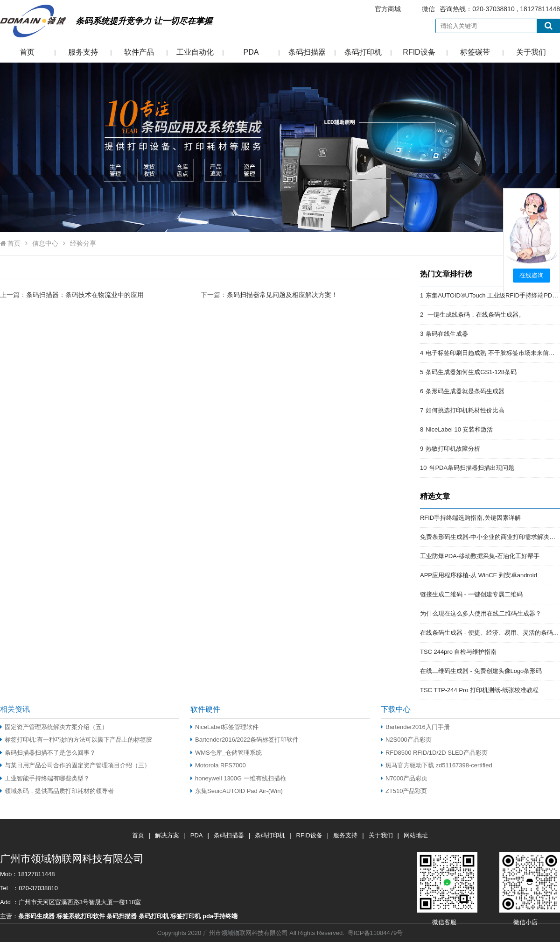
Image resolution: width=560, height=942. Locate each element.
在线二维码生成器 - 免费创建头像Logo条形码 (481, 671)
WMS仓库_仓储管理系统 (226, 753)
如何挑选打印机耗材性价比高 (465, 410)
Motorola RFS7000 (218, 765)
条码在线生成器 (447, 334)
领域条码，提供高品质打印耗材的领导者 (57, 791)
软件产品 (139, 52)
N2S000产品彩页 (406, 740)
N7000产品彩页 (404, 778)
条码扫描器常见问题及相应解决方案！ (282, 295)
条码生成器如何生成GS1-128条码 (471, 372)
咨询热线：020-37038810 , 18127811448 (462, 9)
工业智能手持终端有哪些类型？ (45, 778)
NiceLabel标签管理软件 (224, 727)
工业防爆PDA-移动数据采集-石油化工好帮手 (480, 556)
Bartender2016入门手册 (415, 727)
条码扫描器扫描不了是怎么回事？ (48, 753)
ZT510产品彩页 (404, 791)
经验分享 (83, 243)
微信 (428, 9)
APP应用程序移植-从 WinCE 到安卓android (479, 575)
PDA (251, 52)
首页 (27, 52)
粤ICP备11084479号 (375, 933)
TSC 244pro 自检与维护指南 (458, 652)
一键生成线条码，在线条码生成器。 (475, 315)
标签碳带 (475, 52)
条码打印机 (363, 52)
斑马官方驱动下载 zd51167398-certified (437, 765)
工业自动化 (195, 52)
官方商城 (388, 9)
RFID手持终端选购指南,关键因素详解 (470, 518)
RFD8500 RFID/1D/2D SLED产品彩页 (434, 753)
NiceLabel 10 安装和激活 (459, 429)
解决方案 (167, 835)
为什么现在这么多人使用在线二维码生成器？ (481, 613)
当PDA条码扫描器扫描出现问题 (472, 468)
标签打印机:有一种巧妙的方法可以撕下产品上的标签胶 (76, 740)
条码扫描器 (307, 52)
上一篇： (72, 294)
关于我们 (531, 52)
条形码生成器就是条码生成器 (465, 391)
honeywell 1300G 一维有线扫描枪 (238, 778)
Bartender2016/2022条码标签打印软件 (245, 740)
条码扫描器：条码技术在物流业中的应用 (85, 295)
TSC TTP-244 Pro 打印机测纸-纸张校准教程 (479, 690)
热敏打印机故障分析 (453, 449)
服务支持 (83, 52)
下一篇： (269, 294)
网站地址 (416, 835)
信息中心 (45, 243)
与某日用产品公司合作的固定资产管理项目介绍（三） (75, 765)
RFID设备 (419, 52)
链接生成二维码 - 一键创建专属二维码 (471, 594)
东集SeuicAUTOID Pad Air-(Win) (237, 791)
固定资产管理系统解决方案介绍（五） (54, 727)
